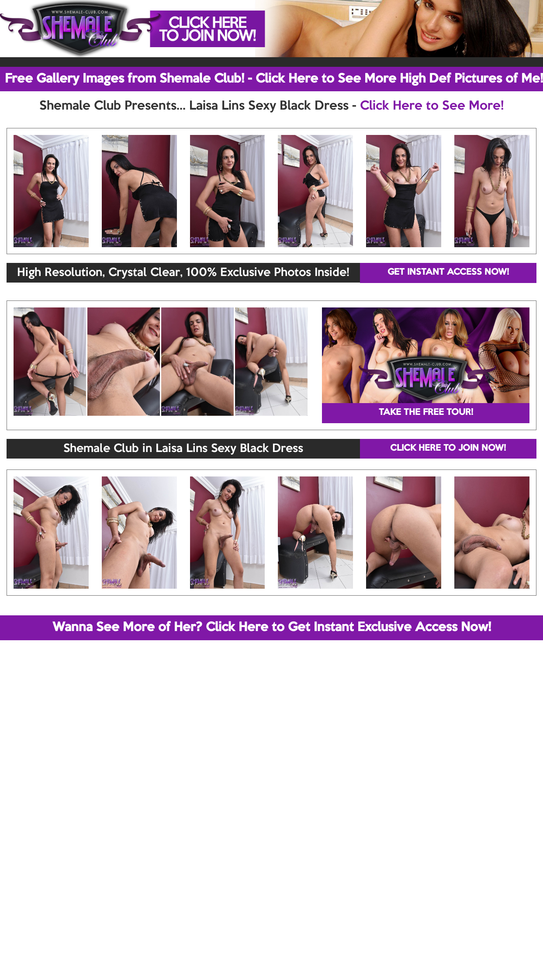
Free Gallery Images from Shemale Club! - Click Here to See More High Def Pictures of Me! (274, 79)
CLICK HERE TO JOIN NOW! (448, 449)
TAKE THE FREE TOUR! (426, 413)
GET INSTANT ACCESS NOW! (448, 273)
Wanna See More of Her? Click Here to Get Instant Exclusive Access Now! (272, 628)
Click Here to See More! (432, 106)
